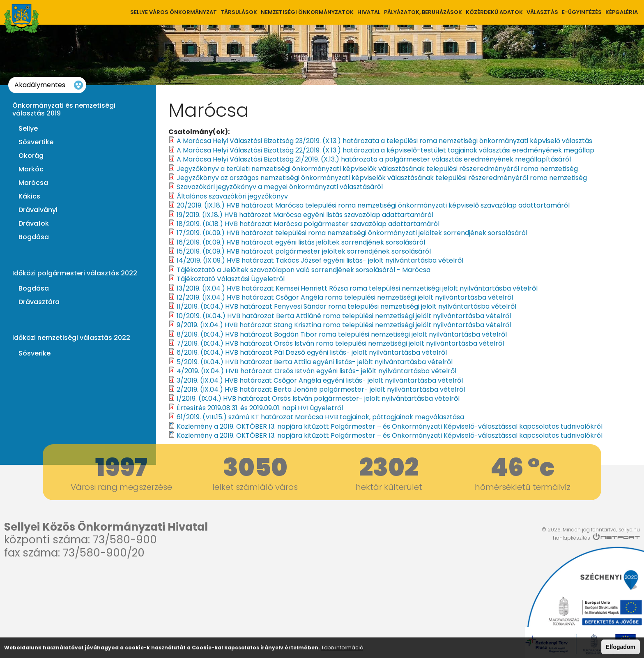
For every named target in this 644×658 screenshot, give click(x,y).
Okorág (31, 156)
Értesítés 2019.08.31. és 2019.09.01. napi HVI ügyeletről (260, 408)
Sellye (28, 129)
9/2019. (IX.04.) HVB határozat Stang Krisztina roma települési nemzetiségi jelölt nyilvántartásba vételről (344, 325)
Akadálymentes (40, 85)
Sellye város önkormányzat (174, 12)
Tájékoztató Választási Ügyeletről (231, 279)
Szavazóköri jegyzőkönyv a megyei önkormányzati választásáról (280, 187)
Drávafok (34, 224)
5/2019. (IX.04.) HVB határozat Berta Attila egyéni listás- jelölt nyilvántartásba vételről (315, 362)
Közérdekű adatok (494, 12)
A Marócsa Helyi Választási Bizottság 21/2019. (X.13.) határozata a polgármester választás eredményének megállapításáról (374, 159)
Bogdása (34, 237)
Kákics (29, 196)
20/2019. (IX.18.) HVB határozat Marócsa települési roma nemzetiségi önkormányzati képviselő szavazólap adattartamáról (373, 205)
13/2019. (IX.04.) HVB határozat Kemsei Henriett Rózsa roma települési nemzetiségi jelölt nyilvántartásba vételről (357, 288)
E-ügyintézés (582, 12)
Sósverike (34, 353)
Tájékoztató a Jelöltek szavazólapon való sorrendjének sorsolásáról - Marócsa (304, 270)
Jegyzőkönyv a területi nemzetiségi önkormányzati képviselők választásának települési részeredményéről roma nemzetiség (377, 169)
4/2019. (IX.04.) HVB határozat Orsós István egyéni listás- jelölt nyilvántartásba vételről (316, 371)
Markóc (31, 169)
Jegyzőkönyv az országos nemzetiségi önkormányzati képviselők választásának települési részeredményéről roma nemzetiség (382, 178)
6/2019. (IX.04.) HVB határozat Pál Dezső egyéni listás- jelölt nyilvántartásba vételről (312, 352)
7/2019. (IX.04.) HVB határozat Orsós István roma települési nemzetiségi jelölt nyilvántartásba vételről (340, 343)
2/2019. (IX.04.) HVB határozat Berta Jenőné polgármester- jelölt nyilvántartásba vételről (321, 389)
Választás (542, 12)
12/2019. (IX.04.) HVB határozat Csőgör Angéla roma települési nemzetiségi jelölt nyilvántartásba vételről (345, 297)
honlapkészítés (572, 538)
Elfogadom (621, 647)
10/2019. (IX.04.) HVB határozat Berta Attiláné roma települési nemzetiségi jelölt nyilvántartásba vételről (344, 316)
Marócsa (33, 183)
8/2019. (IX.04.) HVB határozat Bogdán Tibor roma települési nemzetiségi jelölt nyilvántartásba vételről (342, 334)
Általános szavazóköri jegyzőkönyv (232, 196)
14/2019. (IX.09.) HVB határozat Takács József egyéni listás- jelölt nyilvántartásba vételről (320, 260)
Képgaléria (622, 12)
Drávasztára (39, 302)
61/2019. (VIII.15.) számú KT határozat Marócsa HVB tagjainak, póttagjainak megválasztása (320, 417)
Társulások (239, 12)
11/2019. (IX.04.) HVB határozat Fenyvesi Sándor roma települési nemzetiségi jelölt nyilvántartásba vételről (346, 306)
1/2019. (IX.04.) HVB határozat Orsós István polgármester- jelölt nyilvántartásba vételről (318, 398)
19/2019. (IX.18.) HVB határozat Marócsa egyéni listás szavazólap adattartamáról (305, 215)
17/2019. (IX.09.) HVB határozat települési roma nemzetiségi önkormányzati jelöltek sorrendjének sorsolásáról (352, 233)
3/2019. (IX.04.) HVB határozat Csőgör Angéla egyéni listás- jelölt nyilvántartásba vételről (320, 380)
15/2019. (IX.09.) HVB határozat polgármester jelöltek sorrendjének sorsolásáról (304, 251)
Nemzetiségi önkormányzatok (307, 12)
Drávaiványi (38, 210)
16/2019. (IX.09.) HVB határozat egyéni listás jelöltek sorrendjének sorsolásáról (301, 242)
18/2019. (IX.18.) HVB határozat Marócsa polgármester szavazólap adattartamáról (308, 224)
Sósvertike (36, 142)
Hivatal (369, 12)
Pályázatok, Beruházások (423, 12)
